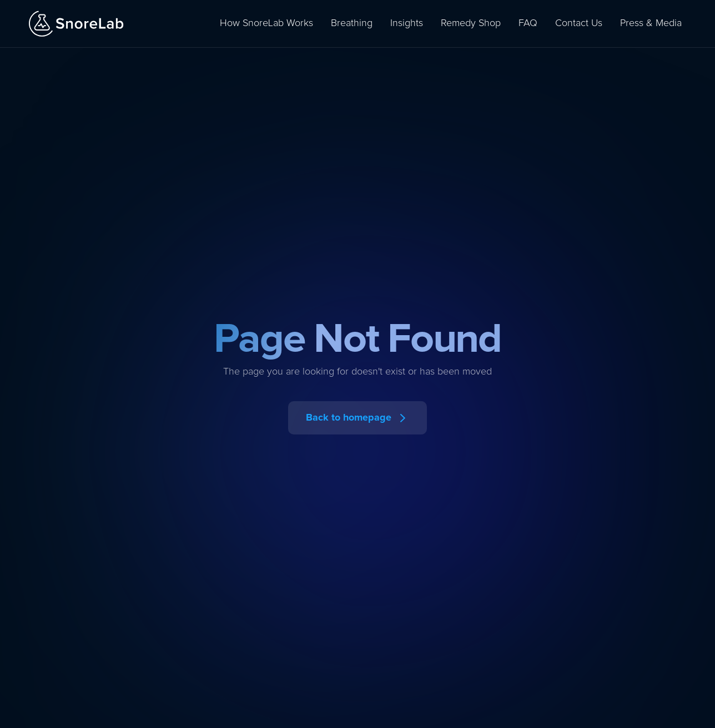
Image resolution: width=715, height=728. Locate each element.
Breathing (352, 23)
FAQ (528, 23)
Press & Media (651, 23)
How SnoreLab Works (266, 23)
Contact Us (579, 23)
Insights (407, 23)
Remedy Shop (471, 23)
